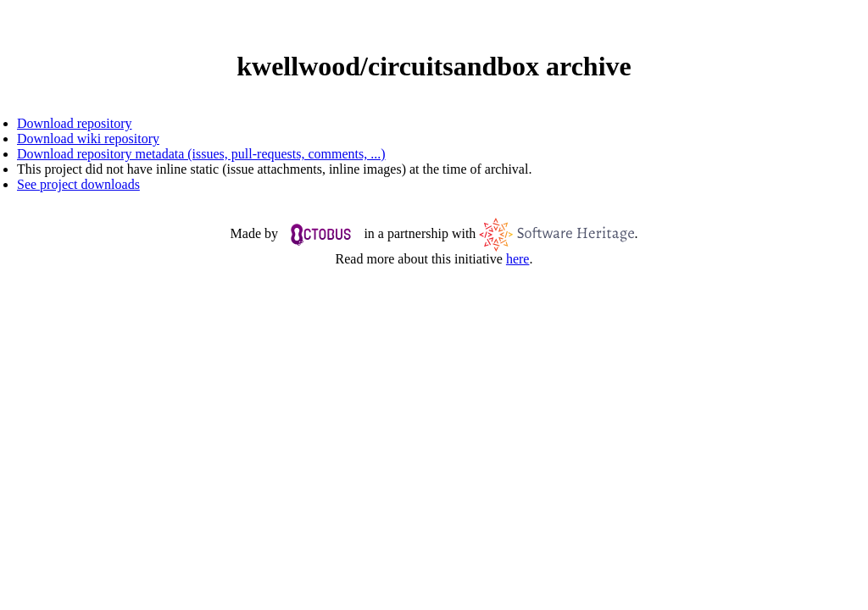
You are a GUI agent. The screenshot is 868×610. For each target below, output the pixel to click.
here (518, 259)
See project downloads (78, 184)
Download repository (75, 123)
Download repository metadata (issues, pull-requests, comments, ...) (201, 154)
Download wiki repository (88, 139)
